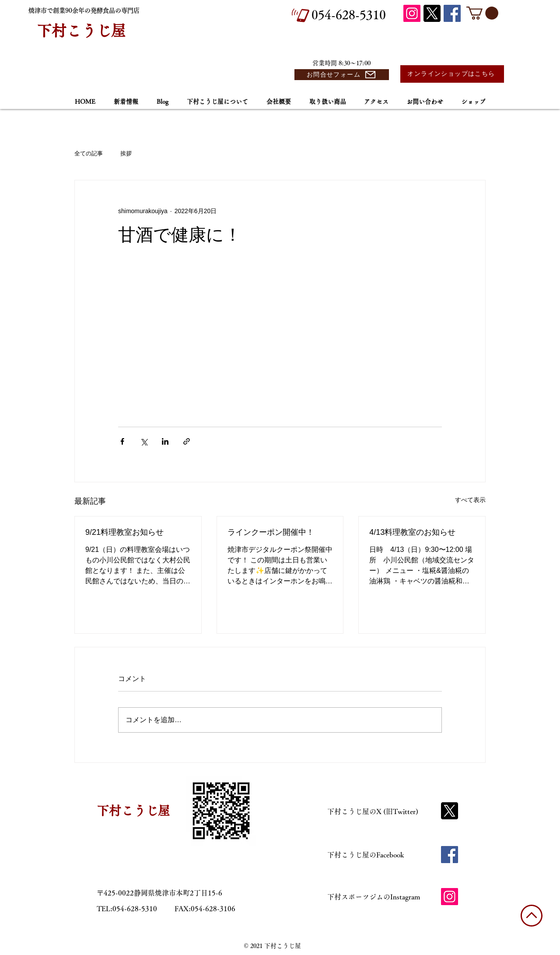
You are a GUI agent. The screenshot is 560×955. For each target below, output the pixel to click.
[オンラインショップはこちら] (452, 74)
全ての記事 (89, 153)
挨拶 (126, 153)
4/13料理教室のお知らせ (412, 532)
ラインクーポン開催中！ (271, 532)
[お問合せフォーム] (342, 75)
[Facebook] (452, 13)
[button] (482, 13)
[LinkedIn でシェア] (165, 441)
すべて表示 (470, 500)
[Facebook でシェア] (122, 441)
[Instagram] (412, 13)
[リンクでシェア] (187, 441)
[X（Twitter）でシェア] (144, 441)
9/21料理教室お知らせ (124, 532)
